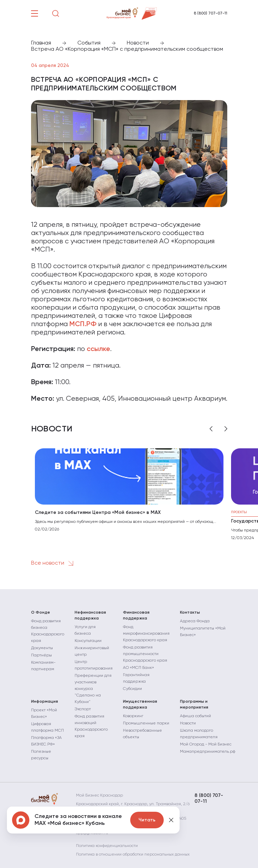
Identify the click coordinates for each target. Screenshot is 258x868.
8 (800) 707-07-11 (211, 13)
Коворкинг (133, 716)
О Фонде (41, 613)
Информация (45, 702)
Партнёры (41, 655)
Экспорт (83, 709)
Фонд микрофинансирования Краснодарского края (146, 634)
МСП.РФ (83, 324)
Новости (188, 723)
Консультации (88, 641)
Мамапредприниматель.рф (208, 752)
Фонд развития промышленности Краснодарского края (145, 654)
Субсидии (132, 689)
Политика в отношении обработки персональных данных (133, 855)
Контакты (190, 613)
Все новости (54, 563)
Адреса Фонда (195, 621)
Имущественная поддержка (140, 705)
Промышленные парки (146, 723)
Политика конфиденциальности (107, 846)
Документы (42, 648)
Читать (147, 820)
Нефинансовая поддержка (90, 616)
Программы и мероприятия (194, 705)
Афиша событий (195, 716)
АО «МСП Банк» (138, 668)
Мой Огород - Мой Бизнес (206, 744)
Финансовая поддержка (136, 616)
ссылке (98, 349)
